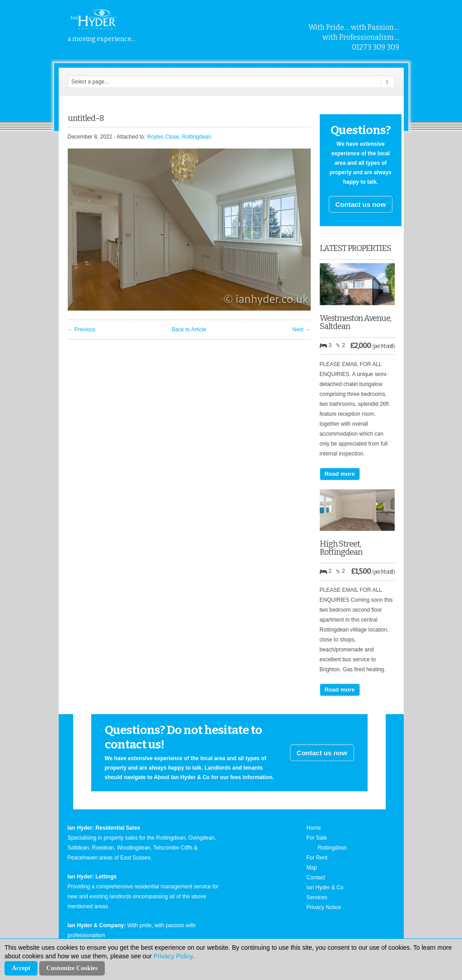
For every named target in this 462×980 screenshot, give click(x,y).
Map (312, 868)
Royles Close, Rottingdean (179, 137)
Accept (21, 968)
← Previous (82, 330)
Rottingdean (333, 848)
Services (317, 897)
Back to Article (189, 330)
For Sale (317, 838)
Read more (340, 474)
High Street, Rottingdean (341, 548)
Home (314, 828)
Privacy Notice (324, 907)
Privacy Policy (173, 956)
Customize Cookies (72, 968)
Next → (301, 330)
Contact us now (361, 204)
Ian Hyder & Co (325, 887)
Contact (316, 878)
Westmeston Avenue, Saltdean (355, 322)
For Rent (317, 858)
